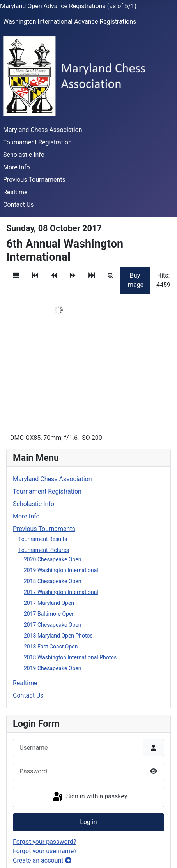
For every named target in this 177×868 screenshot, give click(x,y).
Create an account (42, 860)
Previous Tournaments (34, 180)
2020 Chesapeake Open (52, 559)
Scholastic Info (24, 155)
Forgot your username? (45, 851)
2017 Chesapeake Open (52, 625)
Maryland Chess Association (43, 130)
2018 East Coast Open (51, 647)
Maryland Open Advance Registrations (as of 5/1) (68, 6)
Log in (88, 822)
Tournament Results (43, 539)
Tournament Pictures (44, 550)
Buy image (135, 280)
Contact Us (19, 205)
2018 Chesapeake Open (52, 581)
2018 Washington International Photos (70, 657)
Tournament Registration (37, 142)
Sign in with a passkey (89, 797)
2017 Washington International (61, 592)
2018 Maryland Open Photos (58, 636)
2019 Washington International (61, 570)
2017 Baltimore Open (49, 614)
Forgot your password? (44, 842)
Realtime (15, 192)
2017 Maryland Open (49, 603)
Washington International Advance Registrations (70, 22)
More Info (17, 167)
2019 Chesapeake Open (52, 668)
